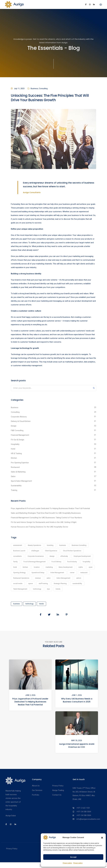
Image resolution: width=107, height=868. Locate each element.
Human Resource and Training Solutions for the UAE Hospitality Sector (40, 527)
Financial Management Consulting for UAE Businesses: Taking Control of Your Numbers (46, 518)
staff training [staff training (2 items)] (43, 583)
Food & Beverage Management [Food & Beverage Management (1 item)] (35, 562)
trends (41, 604)
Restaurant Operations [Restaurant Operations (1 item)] (21, 578)
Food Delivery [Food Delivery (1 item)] (56, 562)
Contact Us (57, 795)
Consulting (43, 89)
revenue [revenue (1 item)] (38, 578)
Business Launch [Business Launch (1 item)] (19, 551)
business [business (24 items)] (63, 545)
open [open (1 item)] (91, 567)
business (16, 604)
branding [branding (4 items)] (50, 545)
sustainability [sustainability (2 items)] (77, 583)
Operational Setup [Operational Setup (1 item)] (38, 573)
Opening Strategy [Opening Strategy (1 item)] (19, 573)
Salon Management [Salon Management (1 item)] (63, 578)
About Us (36, 786)
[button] (102, 837)
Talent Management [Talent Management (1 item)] (20, 589)
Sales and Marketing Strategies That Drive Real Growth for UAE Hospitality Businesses (46, 513)
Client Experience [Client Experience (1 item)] (51, 551)
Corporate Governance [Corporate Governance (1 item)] (36, 556)
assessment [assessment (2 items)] (18, 545)
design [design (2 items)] (52, 556)
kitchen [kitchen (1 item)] (25, 567)
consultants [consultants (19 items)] (17, 556)
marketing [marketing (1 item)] (49, 567)
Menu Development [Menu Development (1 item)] (66, 567)
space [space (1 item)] (31, 583)
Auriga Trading (58, 790)
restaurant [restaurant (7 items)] (84, 573)
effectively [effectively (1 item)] (64, 556)
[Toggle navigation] (101, 5)
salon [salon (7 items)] (49, 578)
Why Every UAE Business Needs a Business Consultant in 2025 (77, 700)
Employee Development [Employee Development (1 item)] (82, 556)
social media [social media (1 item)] (18, 583)
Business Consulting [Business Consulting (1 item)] (79, 545)
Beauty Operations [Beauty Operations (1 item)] (34, 545)
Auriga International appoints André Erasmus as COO (77, 745)
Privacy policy (67, 863)
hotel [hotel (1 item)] (15, 567)
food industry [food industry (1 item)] (72, 562)
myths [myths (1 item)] (81, 567)
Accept (73, 857)
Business (34, 89)
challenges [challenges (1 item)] (35, 551)
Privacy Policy (58, 786)
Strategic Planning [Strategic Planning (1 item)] (60, 583)
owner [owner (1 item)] (72, 573)
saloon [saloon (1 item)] (79, 578)
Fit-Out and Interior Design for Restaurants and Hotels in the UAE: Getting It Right (44, 522)
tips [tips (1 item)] (48, 589)
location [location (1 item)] (37, 567)
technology (29, 604)
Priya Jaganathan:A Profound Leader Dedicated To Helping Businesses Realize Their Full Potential (50, 508)
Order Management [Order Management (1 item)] (57, 573)
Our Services (37, 790)
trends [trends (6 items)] (58, 589)
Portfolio (36, 795)
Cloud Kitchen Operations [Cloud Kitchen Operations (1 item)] (72, 551)
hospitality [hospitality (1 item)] (86, 562)
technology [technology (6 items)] (37, 589)
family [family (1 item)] (15, 562)
